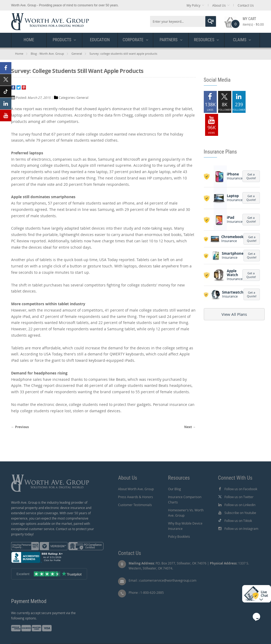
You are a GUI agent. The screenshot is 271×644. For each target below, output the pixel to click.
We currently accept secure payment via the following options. (43, 615)
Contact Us (246, 5)
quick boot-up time (81, 260)
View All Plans (234, 314)
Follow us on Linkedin (240, 505)
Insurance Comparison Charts (185, 499)
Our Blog (175, 489)
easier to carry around (114, 235)
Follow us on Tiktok (238, 521)
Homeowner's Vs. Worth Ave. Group (186, 513)
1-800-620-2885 (152, 592)
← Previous (20, 427)
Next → (190, 427)
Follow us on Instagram (241, 529)
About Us (219, 5)
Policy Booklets (179, 536)
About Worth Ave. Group (136, 489)
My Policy (193, 5)
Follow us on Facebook (241, 489)
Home (19, 54)
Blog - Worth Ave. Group (47, 54)
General (77, 54)
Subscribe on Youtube (240, 513)
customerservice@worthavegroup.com (168, 580)
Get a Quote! (251, 176)
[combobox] (183, 21)
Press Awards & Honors (135, 497)
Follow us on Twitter (239, 497)
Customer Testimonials (135, 505)
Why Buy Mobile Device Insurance (185, 526)
